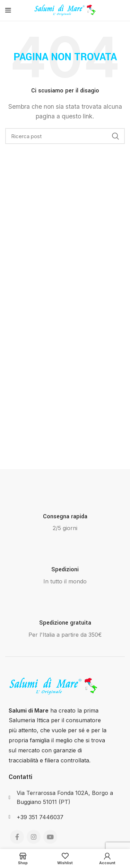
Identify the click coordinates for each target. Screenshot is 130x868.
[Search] (65, 136)
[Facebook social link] (17, 837)
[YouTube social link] (50, 837)
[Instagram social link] (34, 837)
